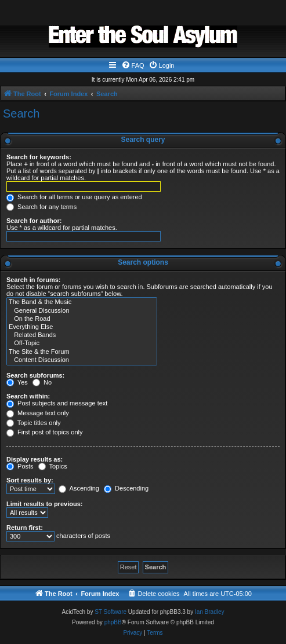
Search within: (28, 396)
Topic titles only (33, 423)
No (42, 382)
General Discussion (82, 311)
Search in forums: (34, 280)
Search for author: (34, 221)
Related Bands (82, 335)
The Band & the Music (82, 302)
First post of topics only (45, 432)
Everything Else (82, 327)
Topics (53, 466)
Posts (20, 466)
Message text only (38, 413)
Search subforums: (35, 375)
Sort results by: (30, 480)
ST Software (111, 612)
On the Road (82, 319)
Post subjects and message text (57, 403)
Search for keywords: (39, 157)
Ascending (79, 488)
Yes (17, 382)
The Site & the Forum (82, 352)
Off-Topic (82, 343)
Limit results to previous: (44, 504)
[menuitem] (133, 65)
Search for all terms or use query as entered (74, 197)
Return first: (25, 528)
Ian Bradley (210, 612)
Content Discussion (82, 360)
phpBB (113, 622)
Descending (126, 488)
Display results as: (35, 459)
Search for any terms (41, 207)
